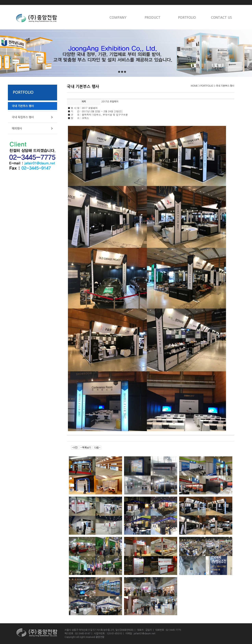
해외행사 (17, 128)
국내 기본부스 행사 (23, 106)
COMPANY (118, 18)
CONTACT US (221, 18)
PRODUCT (152, 18)
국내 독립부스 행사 (23, 117)
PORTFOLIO (187, 18)
